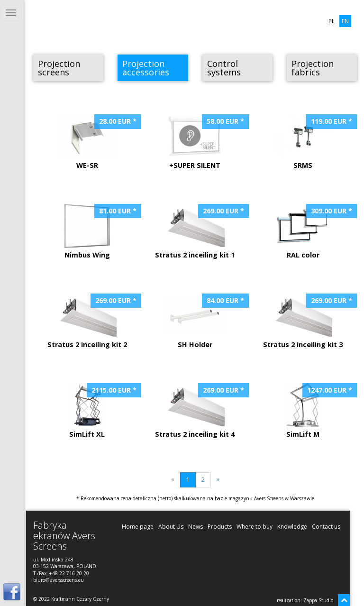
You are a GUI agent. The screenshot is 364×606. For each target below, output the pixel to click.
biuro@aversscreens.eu (59, 580)
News (196, 527)
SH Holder (204, 321)
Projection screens (59, 68)
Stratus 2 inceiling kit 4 (198, 411)
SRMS (312, 142)
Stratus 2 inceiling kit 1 (198, 232)
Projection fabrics (313, 68)
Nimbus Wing (96, 232)
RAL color (312, 232)
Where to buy (255, 527)
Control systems (224, 68)
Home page (138, 527)
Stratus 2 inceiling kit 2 (91, 321)
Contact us (326, 527)
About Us (171, 527)
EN (345, 21)
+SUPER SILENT (204, 142)
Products (220, 527)
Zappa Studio (318, 600)
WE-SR (96, 142)
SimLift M (312, 411)
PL (332, 21)
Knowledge (292, 527)
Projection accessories (146, 68)
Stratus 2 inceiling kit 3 (306, 321)
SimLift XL (96, 411)
